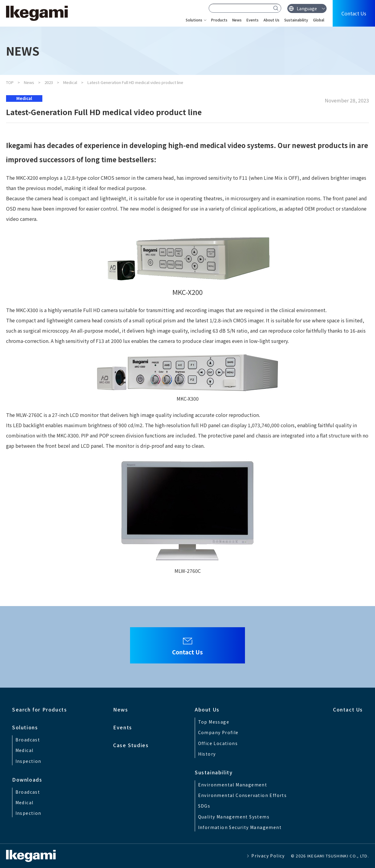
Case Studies (131, 745)
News (237, 20)
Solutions (194, 20)
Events (253, 20)
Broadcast (28, 740)
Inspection (28, 761)
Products (219, 20)
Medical (70, 82)
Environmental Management (233, 785)
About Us (271, 20)
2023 (49, 82)
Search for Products (39, 709)
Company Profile (218, 732)
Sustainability (296, 20)
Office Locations (218, 743)
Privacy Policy (268, 856)
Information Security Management (240, 827)
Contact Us (354, 13)
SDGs (204, 806)
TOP (10, 82)
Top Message (214, 722)
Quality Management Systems (234, 817)
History (207, 754)
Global (319, 20)
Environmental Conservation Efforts (243, 795)
